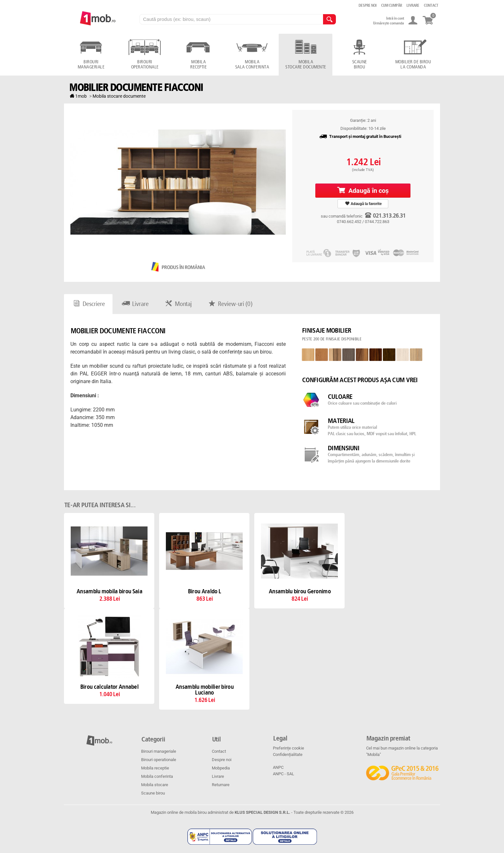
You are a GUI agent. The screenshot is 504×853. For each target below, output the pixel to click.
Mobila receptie (155, 768)
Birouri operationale (159, 760)
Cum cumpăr (391, 5)
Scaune (359, 65)
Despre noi (222, 760)
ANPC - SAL (283, 774)
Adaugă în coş (363, 191)
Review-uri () (230, 304)
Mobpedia (221, 768)
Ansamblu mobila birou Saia (109, 592)
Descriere (88, 304)
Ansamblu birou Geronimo (299, 592)
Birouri (91, 65)
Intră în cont (395, 18)
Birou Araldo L (204, 592)
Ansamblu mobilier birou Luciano (204, 690)
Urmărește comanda (388, 23)
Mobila (198, 65)
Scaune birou (153, 793)
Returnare (221, 785)
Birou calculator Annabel (109, 687)
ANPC (278, 767)
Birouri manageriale (159, 751)
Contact (219, 751)
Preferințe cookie (288, 748)
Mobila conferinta (157, 776)
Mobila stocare (155, 785)
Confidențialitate (288, 754)
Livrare (134, 304)
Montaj (178, 304)
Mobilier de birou (413, 65)
